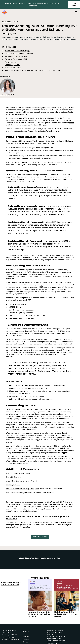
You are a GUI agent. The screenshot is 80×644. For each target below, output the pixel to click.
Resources (7, 22)
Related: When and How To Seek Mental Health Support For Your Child (32, 70)
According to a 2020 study (43, 331)
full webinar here (52, 131)
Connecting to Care (12, 65)
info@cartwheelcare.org (11, 639)
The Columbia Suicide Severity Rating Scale (23, 489)
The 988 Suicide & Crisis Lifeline (18, 473)
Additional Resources (13, 68)
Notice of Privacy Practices (26, 634)
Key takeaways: (11, 62)
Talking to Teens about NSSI (16, 59)
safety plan (69, 450)
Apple (25, 481)
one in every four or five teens (24, 108)
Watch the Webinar (40, 537)
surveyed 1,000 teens (22, 339)
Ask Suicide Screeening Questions (19, 493)
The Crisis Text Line (13, 477)
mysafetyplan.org (13, 485)
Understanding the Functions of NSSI (19, 53)
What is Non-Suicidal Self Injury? (17, 51)
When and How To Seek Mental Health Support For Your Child (38, 518)
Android (34, 481)
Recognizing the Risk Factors (16, 56)
